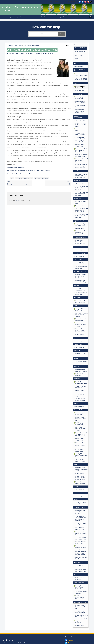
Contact (55, 17)
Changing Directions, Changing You (16, 167)
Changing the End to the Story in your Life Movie (19, 174)
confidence (19, 178)
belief (12, 178)
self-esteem (45, 178)
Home (3, 17)
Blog (17, 17)
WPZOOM (90, 639)
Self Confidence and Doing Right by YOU (17, 171)
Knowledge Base (10, 17)
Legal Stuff (61, 17)
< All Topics (10, 46)
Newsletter (49, 17)
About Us (22, 17)
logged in (18, 200)
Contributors (35, 17)
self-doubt (37, 178)
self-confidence (28, 178)
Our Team (28, 17)
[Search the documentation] (43, 34)
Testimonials (42, 17)
